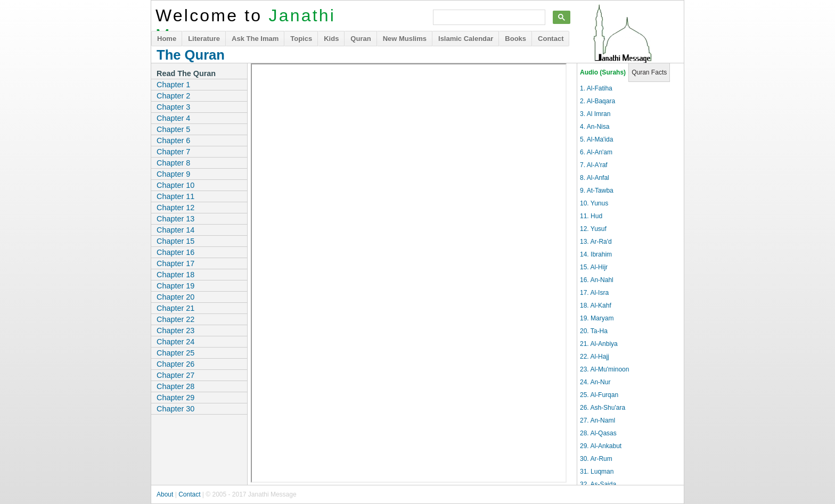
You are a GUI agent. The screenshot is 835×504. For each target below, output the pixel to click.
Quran (361, 39)
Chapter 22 (175, 319)
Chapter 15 (175, 241)
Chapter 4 (173, 118)
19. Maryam (597, 318)
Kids (331, 39)
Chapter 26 (175, 364)
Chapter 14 (175, 230)
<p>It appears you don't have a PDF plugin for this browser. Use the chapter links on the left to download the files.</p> (409, 273)
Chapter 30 (175, 409)
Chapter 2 (173, 96)
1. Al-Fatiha (596, 88)
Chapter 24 (175, 342)
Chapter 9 (173, 174)
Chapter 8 (173, 163)
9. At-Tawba (597, 191)
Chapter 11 (175, 196)
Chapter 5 (173, 129)
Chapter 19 (175, 286)
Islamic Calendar (466, 39)
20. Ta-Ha (594, 331)
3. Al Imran (595, 114)
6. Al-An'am (596, 152)
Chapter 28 (175, 386)
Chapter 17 (175, 263)
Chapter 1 (173, 85)
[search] (488, 18)
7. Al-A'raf (594, 165)
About (165, 494)
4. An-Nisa (595, 127)
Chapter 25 (175, 353)
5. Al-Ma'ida (596, 139)
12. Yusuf (593, 229)
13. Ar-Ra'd (596, 242)
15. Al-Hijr (594, 267)
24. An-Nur (595, 382)
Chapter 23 (175, 331)
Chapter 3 (173, 107)
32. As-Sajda (598, 484)
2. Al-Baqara (597, 101)
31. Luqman (597, 472)
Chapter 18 (175, 275)
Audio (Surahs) (603, 72)
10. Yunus (594, 203)
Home (167, 39)
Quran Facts (649, 72)
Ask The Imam (255, 39)
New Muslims (405, 39)
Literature (204, 39)
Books (515, 39)
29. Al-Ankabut (601, 446)
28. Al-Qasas (598, 433)
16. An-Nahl (597, 280)
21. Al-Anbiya (599, 344)
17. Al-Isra (594, 293)
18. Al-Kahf (596, 305)
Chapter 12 (175, 208)
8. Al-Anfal (595, 178)
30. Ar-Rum (596, 459)
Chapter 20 (175, 297)
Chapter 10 (175, 185)
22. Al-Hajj (595, 357)
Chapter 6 (173, 141)
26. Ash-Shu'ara (603, 408)
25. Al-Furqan (599, 395)
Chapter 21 (175, 308)
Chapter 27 (175, 375)
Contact (551, 39)
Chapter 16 (175, 252)
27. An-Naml (597, 420)
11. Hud (591, 216)
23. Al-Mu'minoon (604, 369)
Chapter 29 (175, 398)
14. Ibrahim (596, 254)
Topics (301, 39)
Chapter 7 (173, 152)
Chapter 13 (175, 219)
